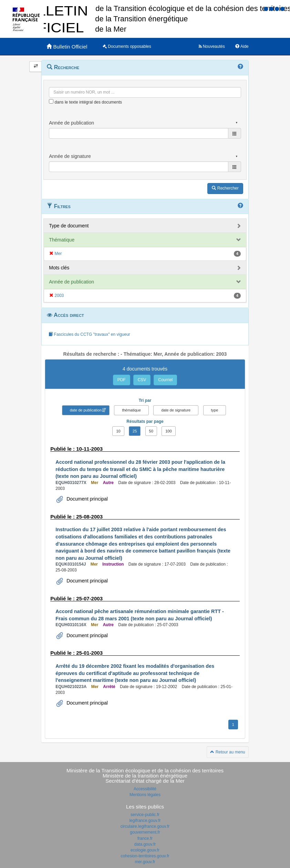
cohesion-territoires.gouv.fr (145, 856)
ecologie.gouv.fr (145, 850)
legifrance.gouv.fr (145, 821)
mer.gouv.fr (145, 862)
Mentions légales (145, 795)
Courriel (165, 380)
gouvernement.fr (145, 832)
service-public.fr (145, 815)
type (215, 410)
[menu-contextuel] (51, 101)
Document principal (86, 499)
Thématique (62, 240)
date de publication (86, 410)
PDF (122, 380)
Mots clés (59, 268)
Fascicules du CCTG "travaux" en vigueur (89, 334)
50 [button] (151, 431)
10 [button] (118, 431)
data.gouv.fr (145, 844)
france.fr (145, 838)
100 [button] (168, 431)
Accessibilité (145, 789)
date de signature (176, 410)
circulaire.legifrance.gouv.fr (145, 826)
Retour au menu (227, 752)
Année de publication (71, 282)
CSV (142, 380)
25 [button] (135, 431)
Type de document (69, 226)
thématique (131, 410)
